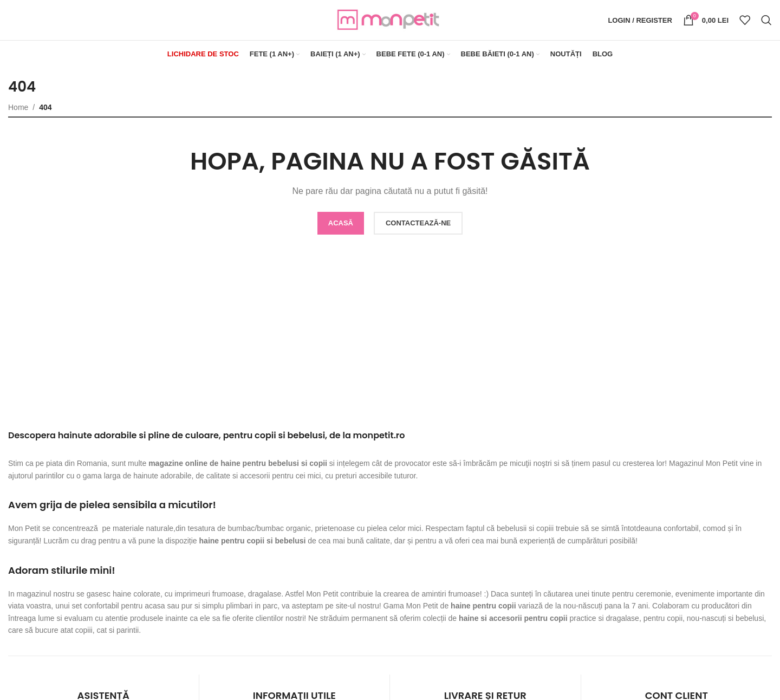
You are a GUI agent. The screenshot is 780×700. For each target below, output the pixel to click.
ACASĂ (341, 223)
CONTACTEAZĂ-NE (418, 223)
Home (18, 107)
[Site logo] (390, 20)
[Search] (766, 21)
